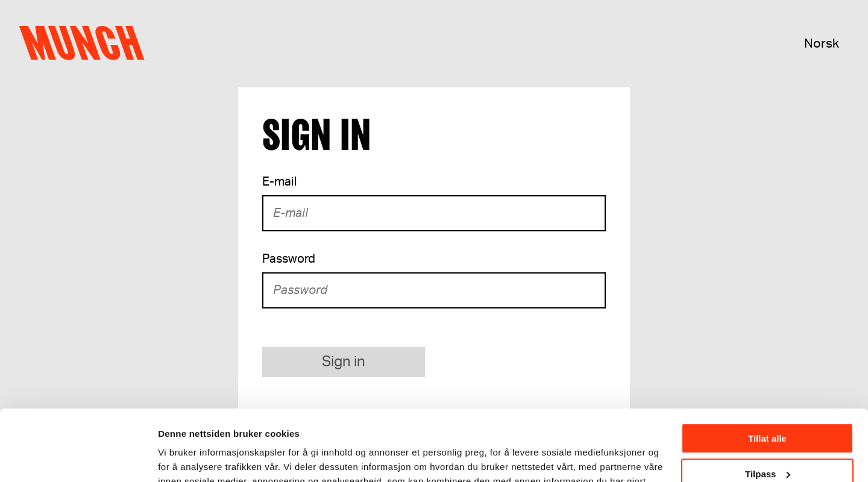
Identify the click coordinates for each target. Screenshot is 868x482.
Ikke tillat (767, 438)
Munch (88, 43)
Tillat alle (767, 368)
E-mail (280, 182)
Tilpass (768, 403)
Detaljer (175, 458)
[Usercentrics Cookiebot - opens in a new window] (78, 459)
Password (289, 259)
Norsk (822, 44)
